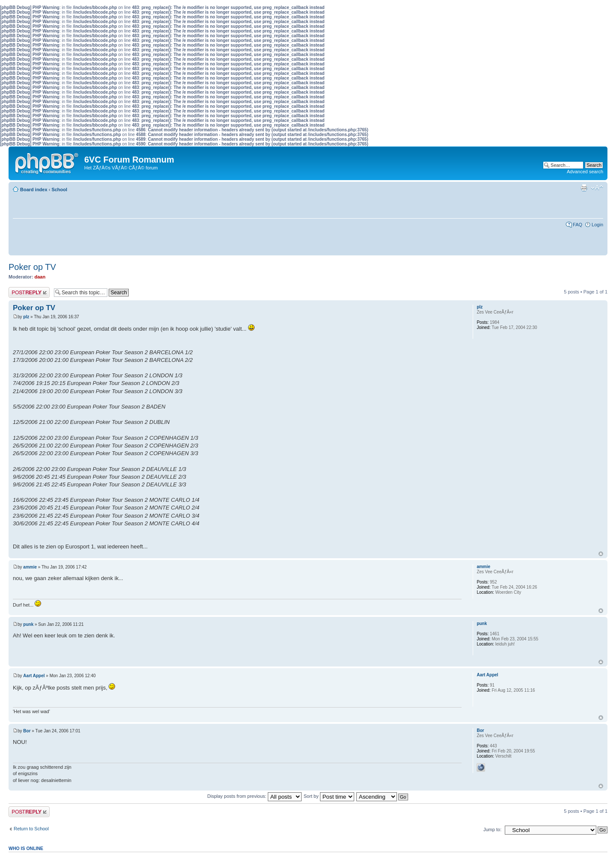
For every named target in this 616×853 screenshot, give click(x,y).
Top (601, 554)
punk (28, 624)
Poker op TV (32, 267)
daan (40, 277)
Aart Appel (34, 676)
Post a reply (29, 292)
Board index (34, 190)
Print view (584, 188)
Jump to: (492, 829)
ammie (30, 567)
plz (26, 317)
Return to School (31, 829)
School (59, 190)
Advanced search (585, 172)
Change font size (597, 188)
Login (597, 225)
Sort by (329, 796)
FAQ (577, 225)
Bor (27, 731)
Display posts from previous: (255, 796)
